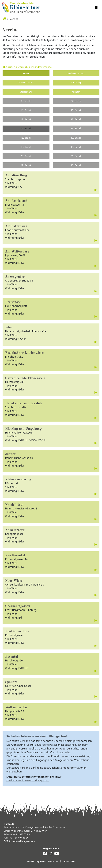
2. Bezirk (26, 102)
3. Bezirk (76, 102)
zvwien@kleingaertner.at (25, 841)
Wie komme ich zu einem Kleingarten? (29, 792)
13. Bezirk (76, 121)
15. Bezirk (76, 131)
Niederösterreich (76, 74)
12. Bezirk (26, 121)
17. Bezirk (76, 141)
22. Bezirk (26, 169)
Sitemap (66, 861)
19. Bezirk (76, 150)
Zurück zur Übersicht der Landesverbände (30, 67)
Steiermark (26, 93)
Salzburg (76, 83)
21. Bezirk (76, 160)
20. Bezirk (26, 160)
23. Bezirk (76, 169)
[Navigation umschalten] (96, 8)
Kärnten (76, 93)
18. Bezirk (26, 150)
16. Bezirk (26, 141)
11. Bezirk (76, 112)
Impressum (41, 861)
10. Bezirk (26, 112)
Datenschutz (54, 861)
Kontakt (30, 861)
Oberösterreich (26, 83)
